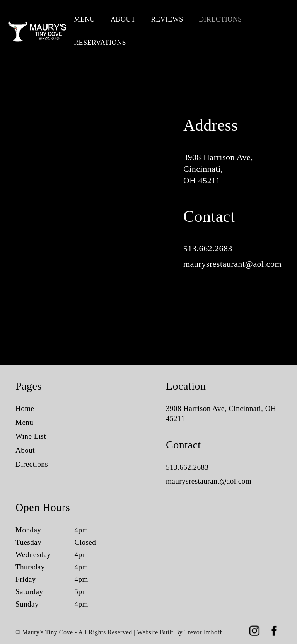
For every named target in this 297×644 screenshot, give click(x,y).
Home (25, 408)
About (123, 19)
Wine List (31, 436)
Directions (220, 19)
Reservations (100, 43)
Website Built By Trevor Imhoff (179, 632)
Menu (84, 19)
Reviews (167, 19)
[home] (37, 31)
